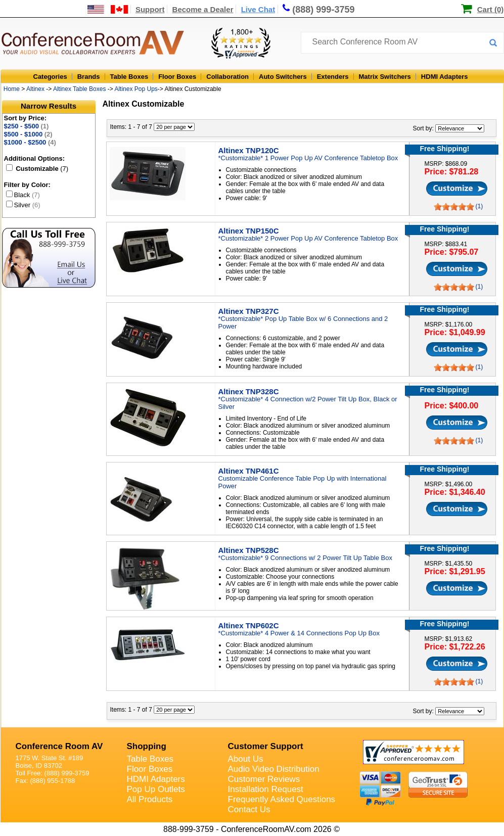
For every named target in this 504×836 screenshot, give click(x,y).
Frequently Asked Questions (282, 799)
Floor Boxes (177, 77)
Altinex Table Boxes (80, 89)
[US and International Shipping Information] (108, 9)
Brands (89, 77)
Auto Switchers (283, 77)
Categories (50, 77)
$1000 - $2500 (30, 142)
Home (12, 89)
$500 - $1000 (28, 134)
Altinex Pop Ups (136, 89)
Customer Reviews (264, 779)
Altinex (35, 89)
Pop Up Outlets (156, 789)
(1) (479, 206)
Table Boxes (129, 77)
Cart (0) (491, 9)
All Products (150, 799)
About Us (246, 759)
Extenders (333, 77)
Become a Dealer (203, 9)
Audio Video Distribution (274, 769)
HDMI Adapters (445, 77)
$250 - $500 (27, 126)
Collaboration (227, 77)
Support (150, 9)
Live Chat (258, 9)
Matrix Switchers (385, 77)
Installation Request (266, 789)
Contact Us (249, 809)
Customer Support (266, 746)
